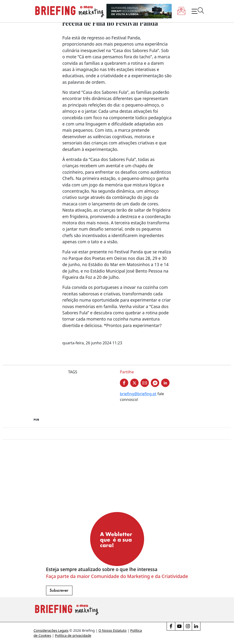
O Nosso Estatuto (113, 630)
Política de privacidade (73, 635)
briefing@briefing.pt (138, 394)
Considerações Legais (51, 630)
